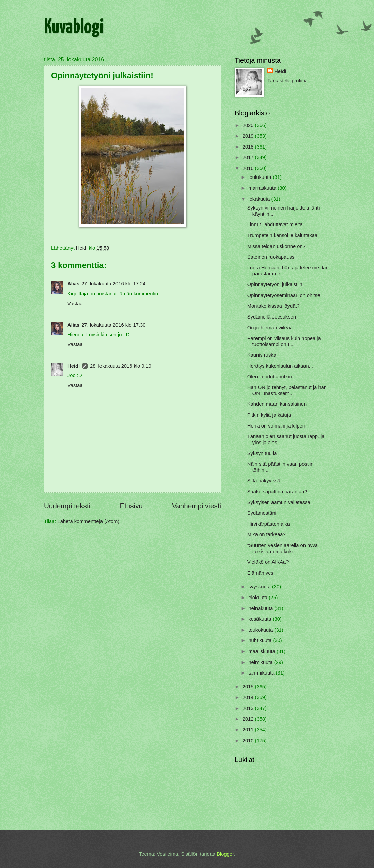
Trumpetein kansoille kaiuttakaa (282, 235)
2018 (249, 147)
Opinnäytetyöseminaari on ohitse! (284, 295)
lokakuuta (260, 199)
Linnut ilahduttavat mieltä (275, 224)
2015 (249, 687)
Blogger (225, 854)
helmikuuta (261, 662)
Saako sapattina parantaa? (277, 492)
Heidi (74, 366)
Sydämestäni (262, 513)
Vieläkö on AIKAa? (268, 562)
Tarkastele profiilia (287, 81)
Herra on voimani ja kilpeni (277, 426)
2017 (249, 157)
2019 (249, 136)
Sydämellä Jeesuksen (272, 317)
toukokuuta (261, 630)
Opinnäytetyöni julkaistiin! (276, 284)
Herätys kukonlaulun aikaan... (280, 366)
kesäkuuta (260, 619)
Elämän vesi (261, 573)
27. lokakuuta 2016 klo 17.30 (113, 325)
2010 (249, 741)
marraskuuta (263, 188)
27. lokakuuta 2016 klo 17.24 (113, 284)
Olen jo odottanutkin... (272, 377)
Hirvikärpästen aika (269, 524)
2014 (249, 697)
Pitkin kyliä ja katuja (269, 415)
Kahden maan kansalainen (277, 404)
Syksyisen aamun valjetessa (279, 502)
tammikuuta (262, 673)
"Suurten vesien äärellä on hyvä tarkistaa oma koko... (283, 548)
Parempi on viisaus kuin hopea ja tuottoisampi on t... (284, 341)
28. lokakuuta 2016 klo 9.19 (121, 366)
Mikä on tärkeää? (267, 534)
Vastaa (75, 304)
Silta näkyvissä (264, 481)
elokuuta (259, 598)
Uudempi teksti (67, 506)
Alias (73, 284)
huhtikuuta (261, 640)
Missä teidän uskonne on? (276, 246)
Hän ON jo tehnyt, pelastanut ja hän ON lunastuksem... (287, 390)
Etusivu (131, 506)
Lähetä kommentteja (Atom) (89, 521)
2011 (249, 730)
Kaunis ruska (262, 355)
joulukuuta (260, 177)
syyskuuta (260, 587)
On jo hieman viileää (270, 328)
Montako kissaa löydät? (274, 306)
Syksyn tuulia (262, 453)
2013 (249, 708)
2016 (249, 168)
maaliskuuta (262, 651)
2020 (249, 125)
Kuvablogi (74, 28)
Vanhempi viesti (197, 506)
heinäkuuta (261, 608)
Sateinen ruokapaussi (271, 257)
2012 (249, 719)
